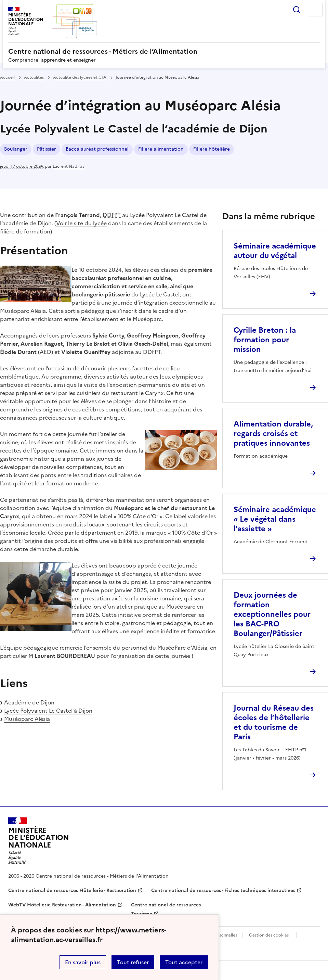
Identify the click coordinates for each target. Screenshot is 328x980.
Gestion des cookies (269, 935)
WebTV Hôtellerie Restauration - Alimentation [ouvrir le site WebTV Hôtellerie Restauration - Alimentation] (62, 905)
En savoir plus (83, 962)
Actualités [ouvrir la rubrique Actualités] (34, 77)
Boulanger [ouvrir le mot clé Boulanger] (16, 149)
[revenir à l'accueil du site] (164, 51)
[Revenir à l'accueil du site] (39, 841)
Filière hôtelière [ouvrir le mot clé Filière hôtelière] (212, 149)
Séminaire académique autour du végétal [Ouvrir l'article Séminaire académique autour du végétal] (275, 251)
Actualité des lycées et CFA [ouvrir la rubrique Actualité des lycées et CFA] (80, 77)
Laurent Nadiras (68, 166)
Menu (316, 10)
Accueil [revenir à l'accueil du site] (7, 77)
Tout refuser (133, 962)
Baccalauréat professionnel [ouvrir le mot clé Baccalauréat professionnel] (97, 149)
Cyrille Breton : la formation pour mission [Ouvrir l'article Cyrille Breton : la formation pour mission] (265, 340)
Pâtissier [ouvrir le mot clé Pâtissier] (47, 149)
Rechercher (297, 10)
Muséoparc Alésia (27, 719)
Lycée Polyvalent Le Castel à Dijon (48, 711)
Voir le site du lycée (81, 223)
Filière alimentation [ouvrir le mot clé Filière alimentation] (161, 149)
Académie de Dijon (29, 702)
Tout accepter (184, 962)
